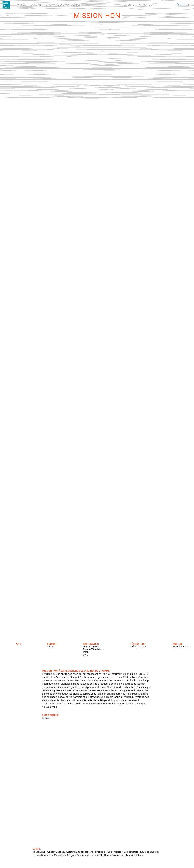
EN (190, 5)
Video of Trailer (97, 786)
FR (184, 5)
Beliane (46, 718)
